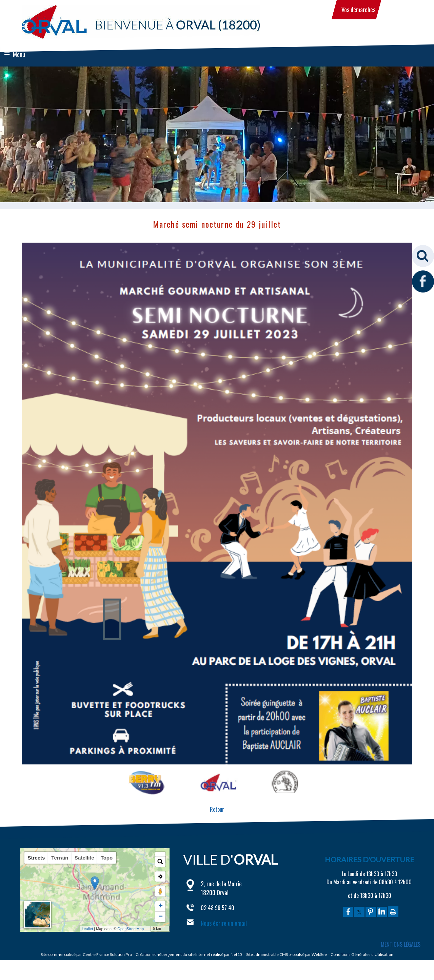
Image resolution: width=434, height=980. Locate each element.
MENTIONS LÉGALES (401, 944)
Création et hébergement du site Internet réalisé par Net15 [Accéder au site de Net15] (189, 954)
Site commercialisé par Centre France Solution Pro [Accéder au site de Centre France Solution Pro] (86, 954)
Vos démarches (358, 10)
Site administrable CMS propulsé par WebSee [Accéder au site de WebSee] (287, 954)
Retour (217, 809)
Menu (19, 54)
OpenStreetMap (116, 929)
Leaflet (72, 929)
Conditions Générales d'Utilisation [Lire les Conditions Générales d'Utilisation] (362, 954)
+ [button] (161, 906)
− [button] (161, 917)
